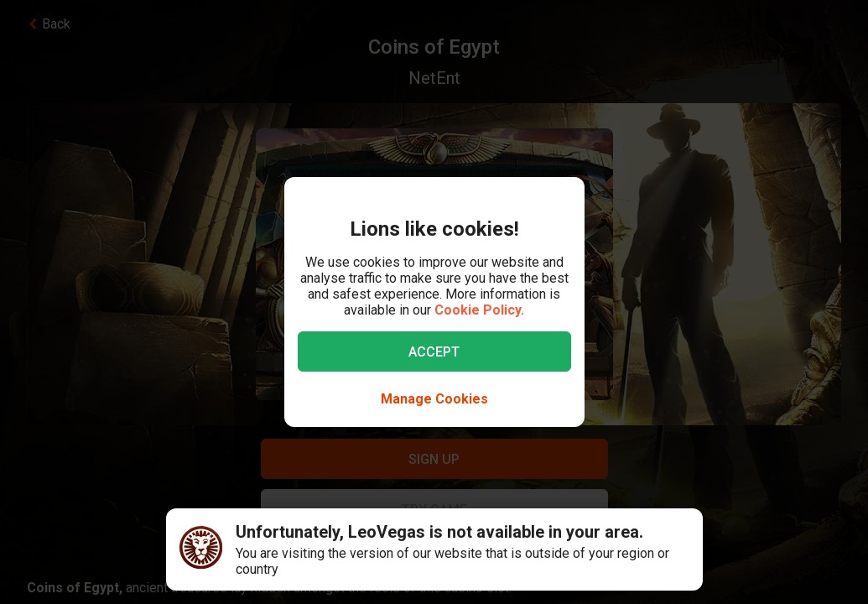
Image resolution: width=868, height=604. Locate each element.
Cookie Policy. (479, 310)
